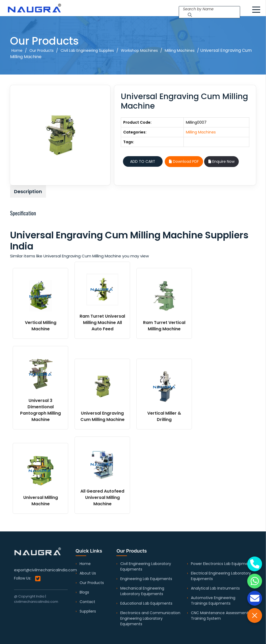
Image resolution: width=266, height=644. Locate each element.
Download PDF (184, 161)
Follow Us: (27, 579)
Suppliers (88, 611)
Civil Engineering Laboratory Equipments (146, 566)
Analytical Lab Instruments (215, 588)
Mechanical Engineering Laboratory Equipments (142, 591)
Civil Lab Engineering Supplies (87, 50)
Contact (87, 602)
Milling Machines (180, 50)
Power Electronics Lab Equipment (221, 564)
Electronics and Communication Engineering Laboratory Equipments (150, 618)
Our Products (42, 50)
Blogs (84, 592)
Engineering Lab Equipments (146, 579)
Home (17, 50)
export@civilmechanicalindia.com (45, 570)
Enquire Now (221, 161)
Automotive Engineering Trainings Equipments (213, 601)
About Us (88, 573)
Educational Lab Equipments (146, 603)
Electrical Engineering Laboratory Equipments (221, 576)
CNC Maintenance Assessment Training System (220, 616)
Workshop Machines (139, 50)
